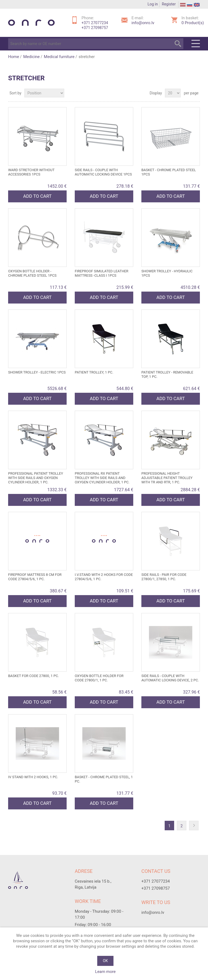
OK (105, 961)
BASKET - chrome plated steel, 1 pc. (104, 779)
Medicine (32, 57)
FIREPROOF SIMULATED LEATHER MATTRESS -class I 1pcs (102, 273)
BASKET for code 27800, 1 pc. (34, 676)
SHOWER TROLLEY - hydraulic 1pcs (167, 273)
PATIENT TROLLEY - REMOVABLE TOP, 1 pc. (167, 374)
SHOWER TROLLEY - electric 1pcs (37, 372)
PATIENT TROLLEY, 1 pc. (94, 372)
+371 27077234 (95, 23)
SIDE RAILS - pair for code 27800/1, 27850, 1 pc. (164, 577)
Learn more (105, 972)
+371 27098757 (95, 28)
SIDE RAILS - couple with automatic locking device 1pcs (103, 172)
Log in (153, 4)
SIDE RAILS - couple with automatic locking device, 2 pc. (170, 678)
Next (195, 826)
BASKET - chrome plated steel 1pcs (169, 172)
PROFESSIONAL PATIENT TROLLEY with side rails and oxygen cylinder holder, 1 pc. (36, 478)
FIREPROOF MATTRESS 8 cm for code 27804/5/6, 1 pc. (35, 577)
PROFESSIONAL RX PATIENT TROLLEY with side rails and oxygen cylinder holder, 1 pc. (102, 478)
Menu (196, 44)
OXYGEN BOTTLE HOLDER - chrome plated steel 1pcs (32, 273)
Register (169, 4)
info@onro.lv (143, 23)
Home (14, 57)
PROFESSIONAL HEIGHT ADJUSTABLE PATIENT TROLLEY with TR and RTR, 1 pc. (167, 478)
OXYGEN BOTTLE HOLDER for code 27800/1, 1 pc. (99, 678)
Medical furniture (59, 57)
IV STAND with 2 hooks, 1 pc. (33, 777)
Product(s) (193, 23)
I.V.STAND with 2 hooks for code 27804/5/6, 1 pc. (104, 577)
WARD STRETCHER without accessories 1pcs (31, 172)
